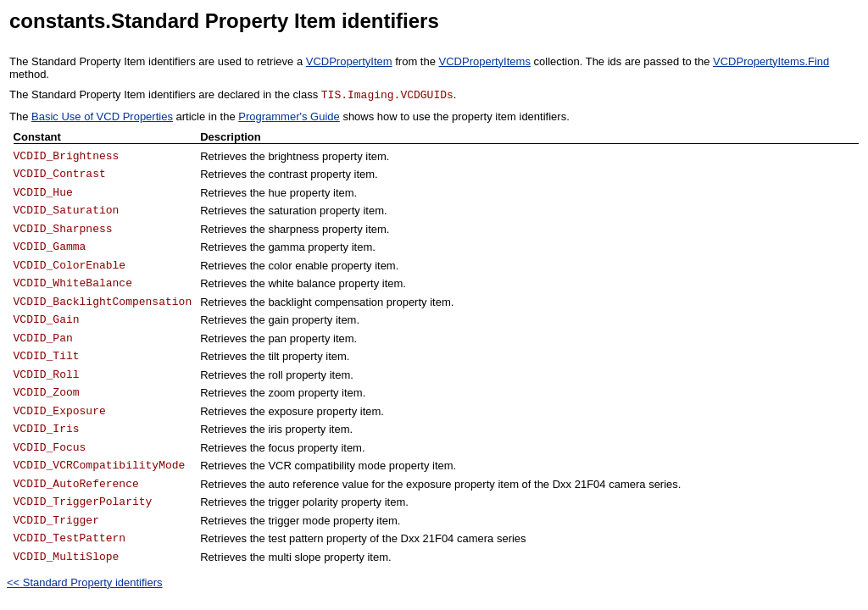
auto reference (303, 484)
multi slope (294, 557)
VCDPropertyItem (349, 61)
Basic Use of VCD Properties (102, 116)
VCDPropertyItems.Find (771, 61)
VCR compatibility (312, 466)
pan (277, 338)
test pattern (295, 538)
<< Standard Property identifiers (85, 582)
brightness (293, 156)
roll (275, 375)
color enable (298, 266)
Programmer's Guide (289, 116)
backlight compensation (325, 302)
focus (281, 448)
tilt (273, 356)
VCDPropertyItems (485, 61)
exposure (290, 411)
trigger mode (299, 521)
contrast (287, 174)
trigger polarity (303, 502)
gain (278, 320)
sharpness (293, 229)
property (310, 193)
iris (275, 429)
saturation (292, 211)
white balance (302, 283)
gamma (286, 247)
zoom (281, 393)
